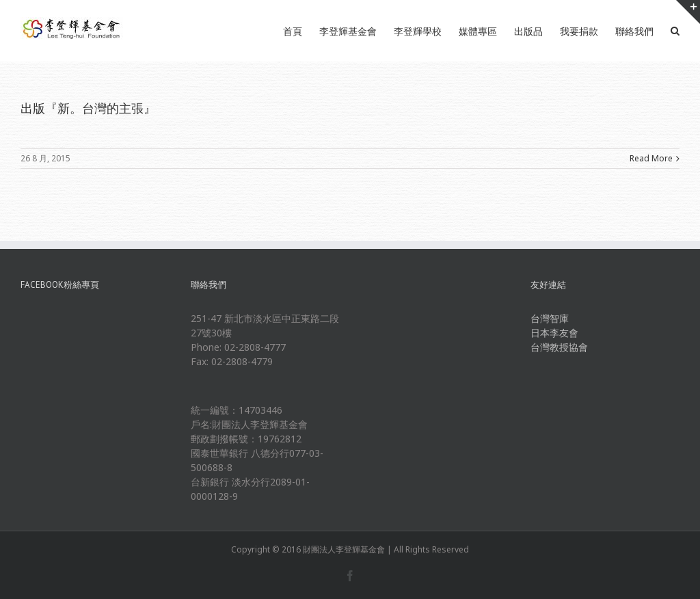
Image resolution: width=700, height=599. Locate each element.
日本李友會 (554, 333)
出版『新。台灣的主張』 (88, 108)
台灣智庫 (550, 318)
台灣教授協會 (559, 347)
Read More (651, 158)
